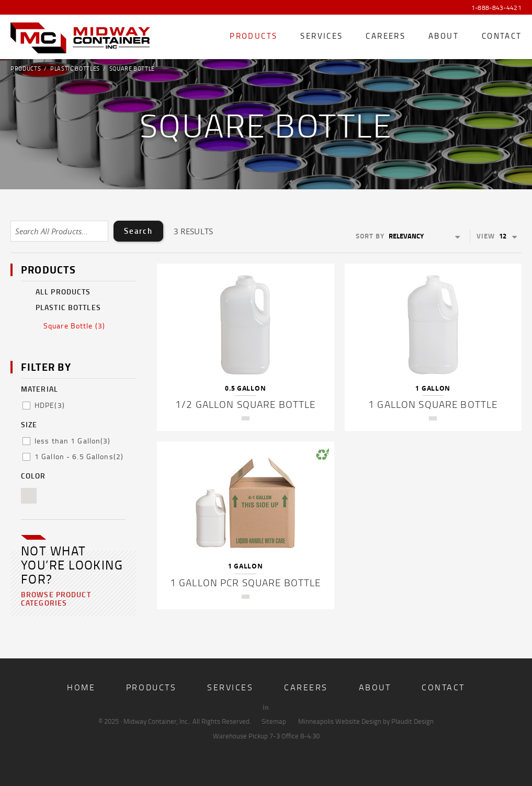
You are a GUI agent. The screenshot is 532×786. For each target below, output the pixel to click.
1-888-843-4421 (496, 8)
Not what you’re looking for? (72, 565)
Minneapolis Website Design (340, 721)
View (486, 236)
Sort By (370, 236)
